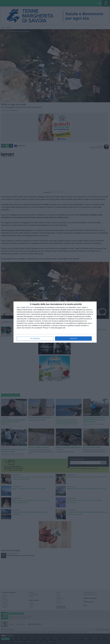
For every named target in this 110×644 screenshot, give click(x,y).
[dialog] (55, 322)
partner (32, 307)
